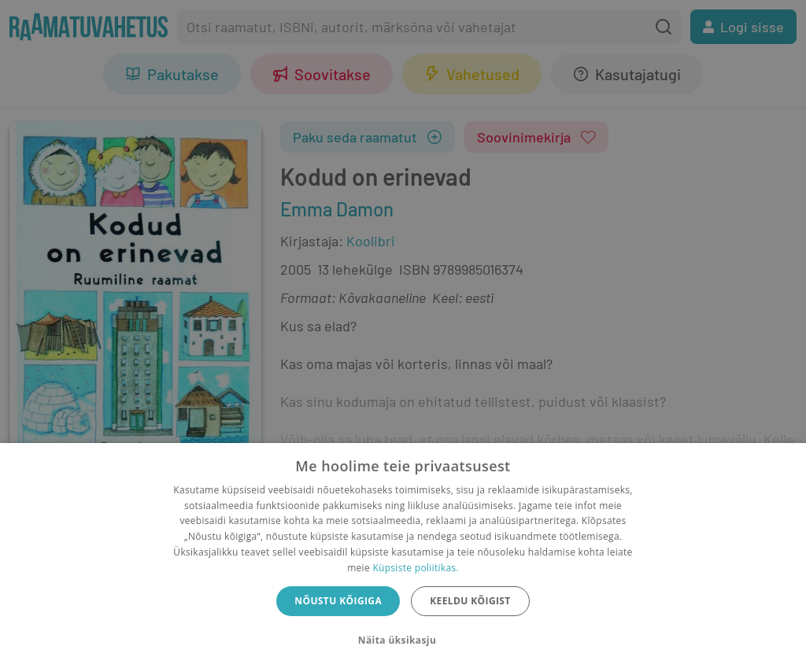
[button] (403, 641)
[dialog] (403, 558)
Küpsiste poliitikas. (415, 568)
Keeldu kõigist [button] (470, 601)
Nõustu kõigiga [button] (338, 601)
